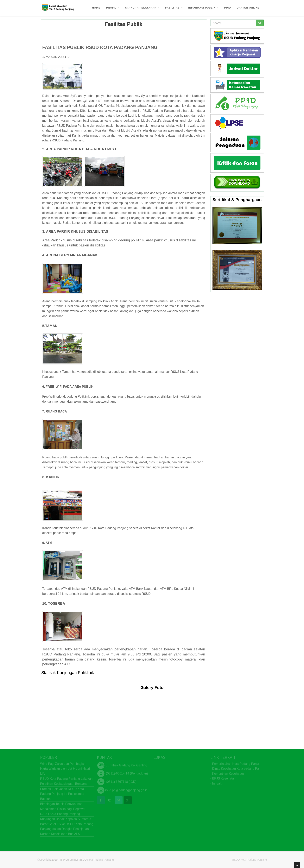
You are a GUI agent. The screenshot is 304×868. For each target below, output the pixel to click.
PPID (227, 8)
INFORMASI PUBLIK (203, 8)
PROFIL (113, 8)
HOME (96, 8)
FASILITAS (174, 8)
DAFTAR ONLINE (248, 8)
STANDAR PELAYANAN (142, 8)
